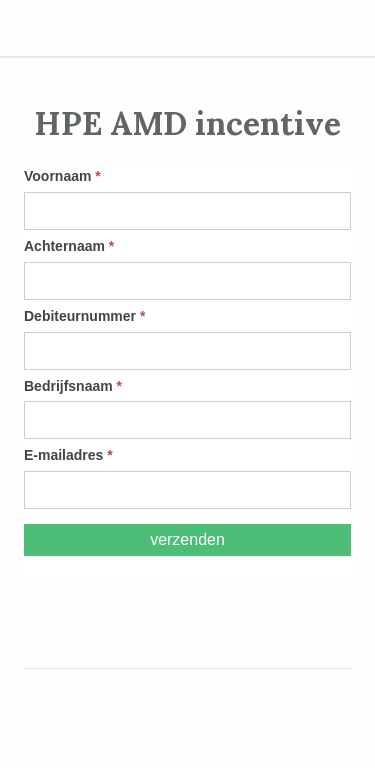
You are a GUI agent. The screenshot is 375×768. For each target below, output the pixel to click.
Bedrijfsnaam (73, 386)
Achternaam (69, 246)
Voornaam (62, 176)
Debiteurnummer (84, 316)
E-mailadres (68, 455)
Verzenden (187, 539)
